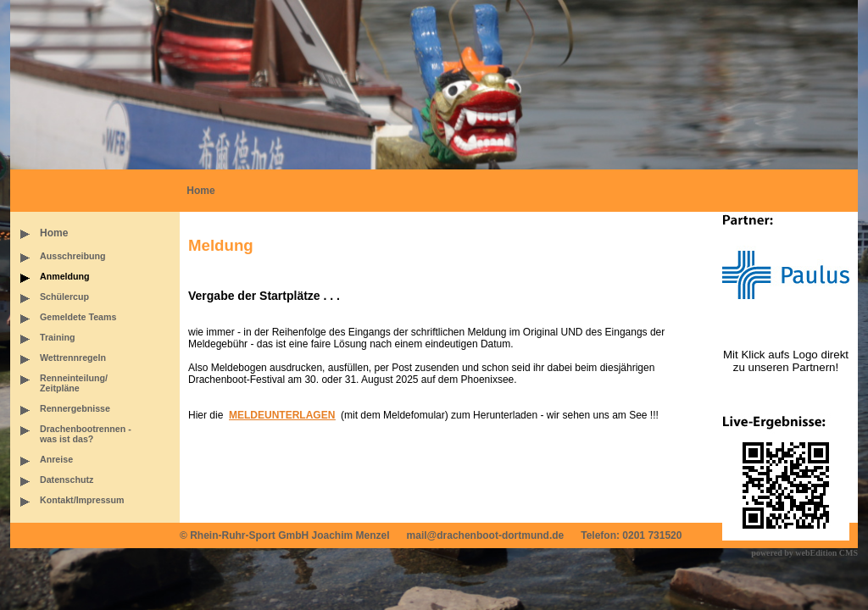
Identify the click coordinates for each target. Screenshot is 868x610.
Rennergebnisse (75, 408)
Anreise (56, 459)
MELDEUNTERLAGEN (282, 415)
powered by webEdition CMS (804, 553)
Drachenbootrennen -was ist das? (86, 434)
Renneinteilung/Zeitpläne (74, 383)
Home (200, 191)
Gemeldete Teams (78, 317)
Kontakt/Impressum (82, 500)
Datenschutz (67, 480)
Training (57, 337)
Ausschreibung (73, 256)
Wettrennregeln (73, 358)
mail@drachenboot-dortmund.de (486, 535)
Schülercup (64, 297)
